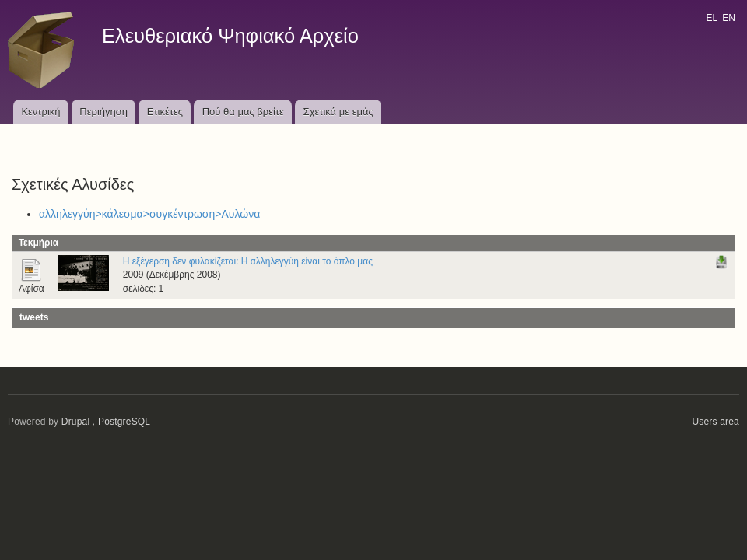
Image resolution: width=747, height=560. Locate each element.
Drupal (76, 422)
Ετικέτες (165, 112)
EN (729, 18)
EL (711, 18)
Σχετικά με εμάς (338, 112)
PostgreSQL (124, 422)
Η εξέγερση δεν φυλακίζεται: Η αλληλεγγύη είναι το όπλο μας (248, 261)
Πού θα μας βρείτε (243, 112)
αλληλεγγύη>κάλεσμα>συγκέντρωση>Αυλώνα (149, 214)
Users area (715, 422)
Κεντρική (40, 112)
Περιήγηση (103, 112)
